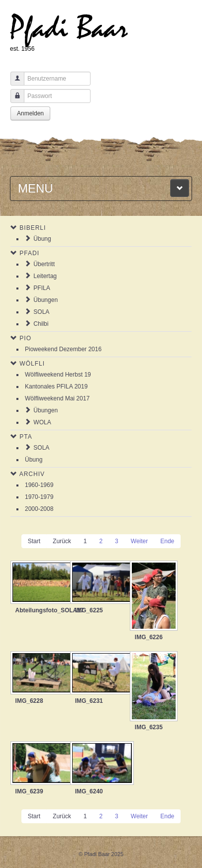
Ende (167, 541)
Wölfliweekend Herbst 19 (58, 375)
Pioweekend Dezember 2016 (63, 349)
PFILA (42, 288)
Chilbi (41, 324)
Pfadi (29, 253)
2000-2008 (39, 509)
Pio (25, 338)
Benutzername (14, 83)
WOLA (42, 422)
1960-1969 (39, 485)
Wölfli (32, 364)
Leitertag (45, 276)
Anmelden (30, 113)
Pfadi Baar (69, 28)
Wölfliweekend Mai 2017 (57, 398)
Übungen (46, 300)
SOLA (41, 312)
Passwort (14, 101)
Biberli (33, 228)
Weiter (139, 541)
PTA (26, 437)
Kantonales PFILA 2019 (56, 386)
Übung (42, 239)
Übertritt (44, 264)
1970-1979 (39, 497)
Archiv (32, 474)
